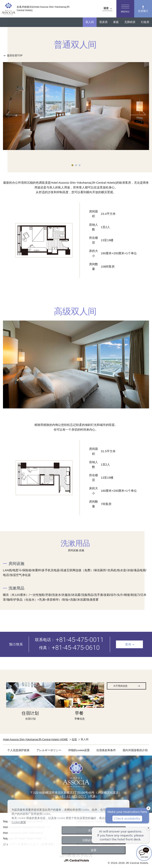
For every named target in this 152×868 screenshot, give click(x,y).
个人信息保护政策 (18, 750)
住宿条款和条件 (106, 750)
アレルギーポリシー (49, 750)
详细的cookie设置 (79, 750)
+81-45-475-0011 (80, 640)
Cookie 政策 (19, 822)
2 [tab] (76, 165)
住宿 (74, 739)
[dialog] (68, 829)
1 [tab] (72, 165)
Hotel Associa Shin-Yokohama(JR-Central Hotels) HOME (35, 739)
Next (137, 115)
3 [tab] (80, 165)
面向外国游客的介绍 (135, 750)
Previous (15, 115)
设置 (94, 850)
